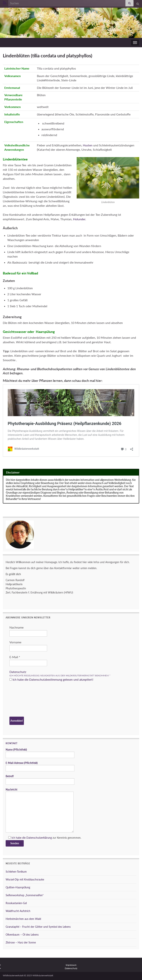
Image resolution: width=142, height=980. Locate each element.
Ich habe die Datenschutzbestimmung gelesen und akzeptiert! (51, 679)
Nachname (16, 627)
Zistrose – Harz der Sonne (21, 942)
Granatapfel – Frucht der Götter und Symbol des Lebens (38, 927)
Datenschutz (18, 672)
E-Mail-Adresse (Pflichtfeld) (40, 766)
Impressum (71, 965)
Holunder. (80, 219)
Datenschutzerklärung (39, 838)
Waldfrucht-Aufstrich (18, 911)
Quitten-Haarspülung (18, 887)
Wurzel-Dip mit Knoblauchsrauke (25, 879)
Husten (88, 145)
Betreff (40, 780)
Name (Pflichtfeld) (40, 753)
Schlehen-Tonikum (16, 872)
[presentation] (25, 700)
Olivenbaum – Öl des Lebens (22, 935)
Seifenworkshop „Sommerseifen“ (25, 895)
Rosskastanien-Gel (16, 903)
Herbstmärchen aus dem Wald (23, 919)
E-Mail (15, 657)
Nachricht (40, 810)
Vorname (15, 642)
